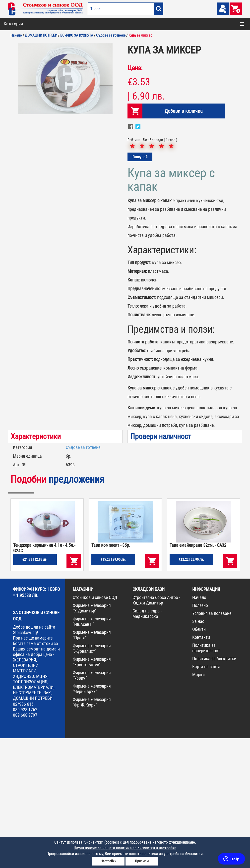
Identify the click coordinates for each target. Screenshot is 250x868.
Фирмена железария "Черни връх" (92, 818)
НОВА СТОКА (18, 140)
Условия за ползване (212, 743)
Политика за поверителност (206, 778)
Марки (198, 804)
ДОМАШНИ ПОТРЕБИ (24, 87)
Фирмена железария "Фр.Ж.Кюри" (92, 832)
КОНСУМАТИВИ (20, 129)
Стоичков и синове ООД (95, 727)
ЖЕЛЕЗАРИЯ (18, 108)
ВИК (12, 65)
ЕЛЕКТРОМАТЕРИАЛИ (25, 97)
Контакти (201, 767)
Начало (199, 727)
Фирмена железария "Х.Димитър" (92, 738)
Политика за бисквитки (214, 788)
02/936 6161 (24, 834)
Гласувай (140, 287)
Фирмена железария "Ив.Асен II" (92, 751)
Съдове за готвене (83, 577)
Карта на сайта (206, 796)
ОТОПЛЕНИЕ (18, 44)
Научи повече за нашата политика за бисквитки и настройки (125, 848)
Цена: (135, 198)
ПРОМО (14, 151)
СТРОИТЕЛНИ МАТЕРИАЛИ (29, 54)
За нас (198, 751)
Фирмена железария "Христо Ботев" (92, 791)
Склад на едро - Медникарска (147, 743)
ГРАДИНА (16, 76)
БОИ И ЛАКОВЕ (20, 33)
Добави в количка (184, 241)
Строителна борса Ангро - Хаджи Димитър (156, 730)
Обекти (199, 759)
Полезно (200, 735)
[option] (65, 208)
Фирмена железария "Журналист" (92, 778)
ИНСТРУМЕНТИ (20, 119)
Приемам (142, 861)
